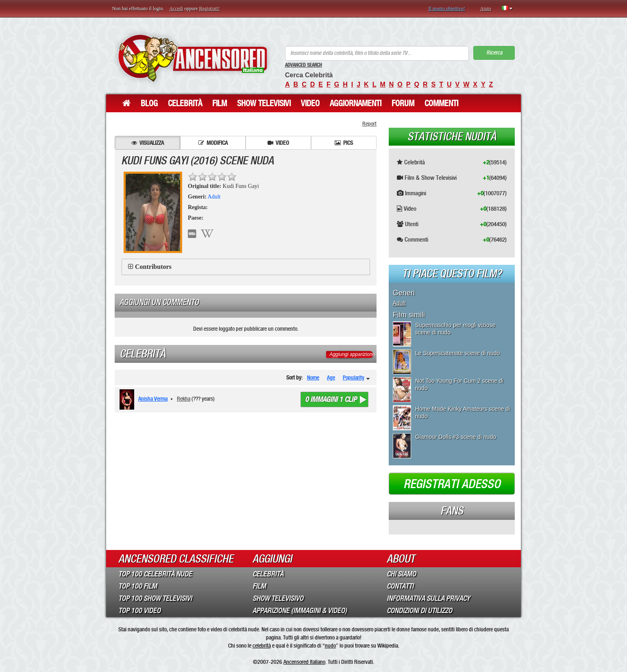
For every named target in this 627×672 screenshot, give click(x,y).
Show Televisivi (264, 103)
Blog (149, 103)
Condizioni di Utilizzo (419, 611)
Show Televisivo (278, 598)
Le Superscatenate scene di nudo (458, 353)
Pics (344, 143)
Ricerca (494, 53)
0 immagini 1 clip (331, 399)
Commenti (441, 103)
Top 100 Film (138, 586)
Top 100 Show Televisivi (155, 598)
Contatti (400, 586)
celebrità (262, 646)
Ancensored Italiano (304, 662)
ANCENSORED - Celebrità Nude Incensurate (193, 58)
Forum (403, 103)
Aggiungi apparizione (352, 354)
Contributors (153, 267)
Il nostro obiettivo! (447, 9)
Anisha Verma (153, 399)
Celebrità (185, 103)
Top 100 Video (139, 611)
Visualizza (148, 143)
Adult (214, 197)
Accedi (176, 9)
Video (310, 103)
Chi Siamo (401, 574)
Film (220, 103)
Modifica (213, 143)
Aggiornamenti (356, 103)
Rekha (184, 399)
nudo (330, 646)
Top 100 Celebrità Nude (155, 574)
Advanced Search (304, 65)
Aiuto (486, 9)
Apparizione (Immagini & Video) (300, 611)
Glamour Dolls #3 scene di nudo (456, 437)
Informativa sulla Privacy (428, 598)
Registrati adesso (452, 484)
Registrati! (210, 9)
